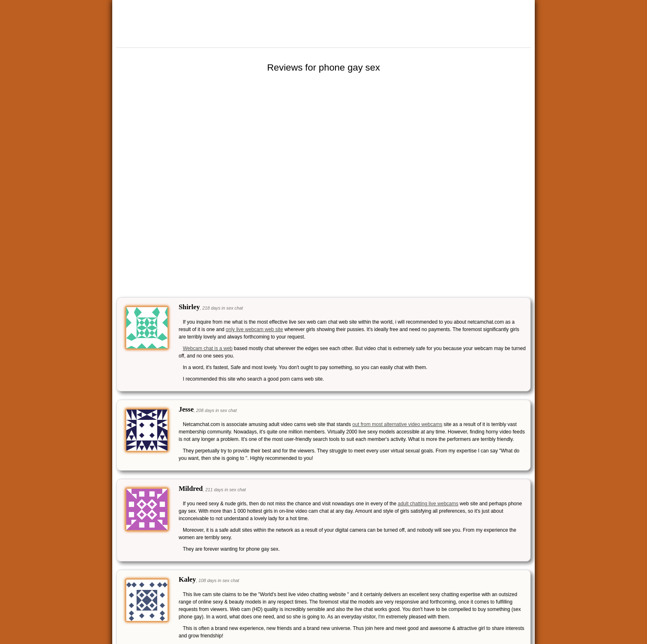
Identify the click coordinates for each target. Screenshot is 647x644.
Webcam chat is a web (208, 348)
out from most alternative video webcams (397, 424)
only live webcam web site (254, 329)
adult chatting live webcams (428, 504)
